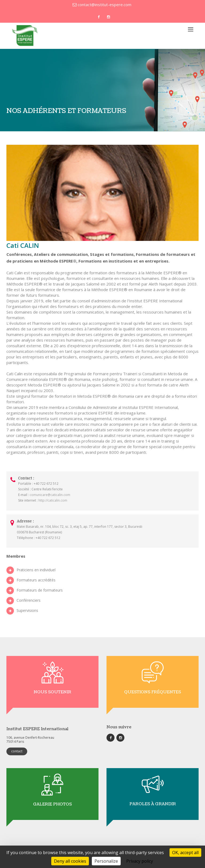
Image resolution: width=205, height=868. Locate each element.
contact (17, 751)
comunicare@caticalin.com (50, 495)
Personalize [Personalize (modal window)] (106, 861)
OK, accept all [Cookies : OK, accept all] (185, 853)
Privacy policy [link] (140, 861)
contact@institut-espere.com (102, 5)
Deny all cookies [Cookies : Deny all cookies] (70, 861)
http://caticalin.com (53, 500)
